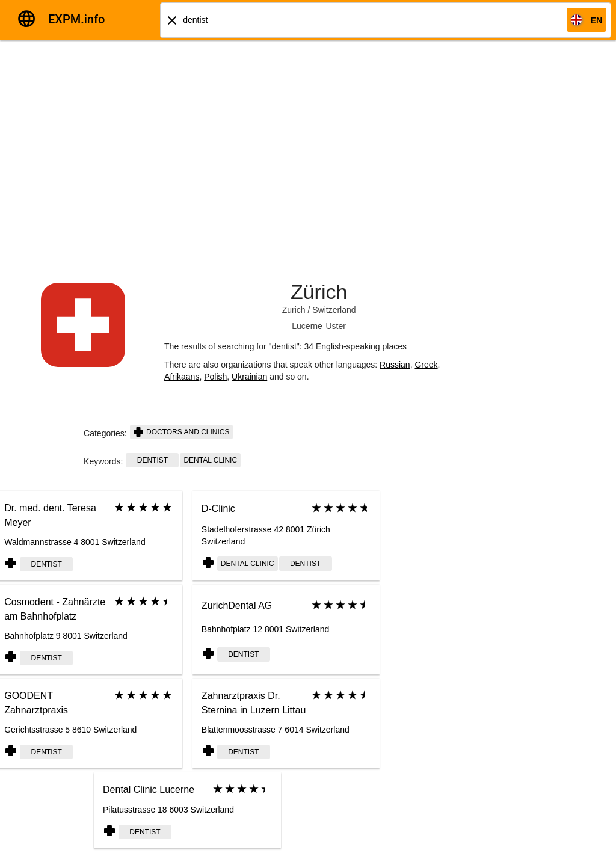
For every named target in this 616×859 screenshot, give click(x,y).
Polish (215, 377)
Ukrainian (249, 377)
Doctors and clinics (182, 432)
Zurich (294, 310)
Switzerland (334, 310)
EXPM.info (76, 19)
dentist (152, 460)
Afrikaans (182, 377)
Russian (395, 365)
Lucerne (307, 326)
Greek (426, 365)
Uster (335, 326)
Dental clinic (210, 460)
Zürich (319, 292)
